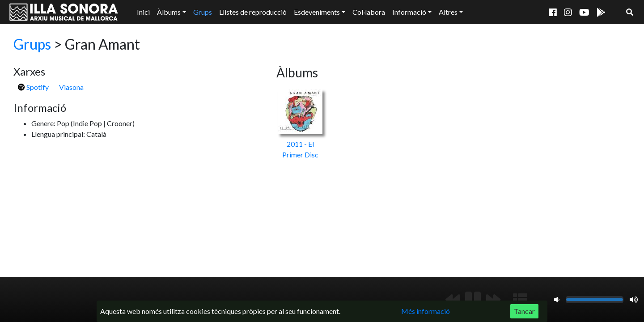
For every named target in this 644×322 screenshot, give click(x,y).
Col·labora (369, 12)
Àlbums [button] (169, 12)
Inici (143, 12)
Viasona (71, 87)
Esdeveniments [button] (317, 12)
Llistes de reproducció (253, 12)
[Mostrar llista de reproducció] (520, 300)
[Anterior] (453, 300)
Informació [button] (409, 12)
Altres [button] (448, 12)
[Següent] (493, 300)
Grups (203, 12)
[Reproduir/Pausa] (473, 300)
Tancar (524, 311)
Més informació (426, 311)
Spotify (33, 87)
